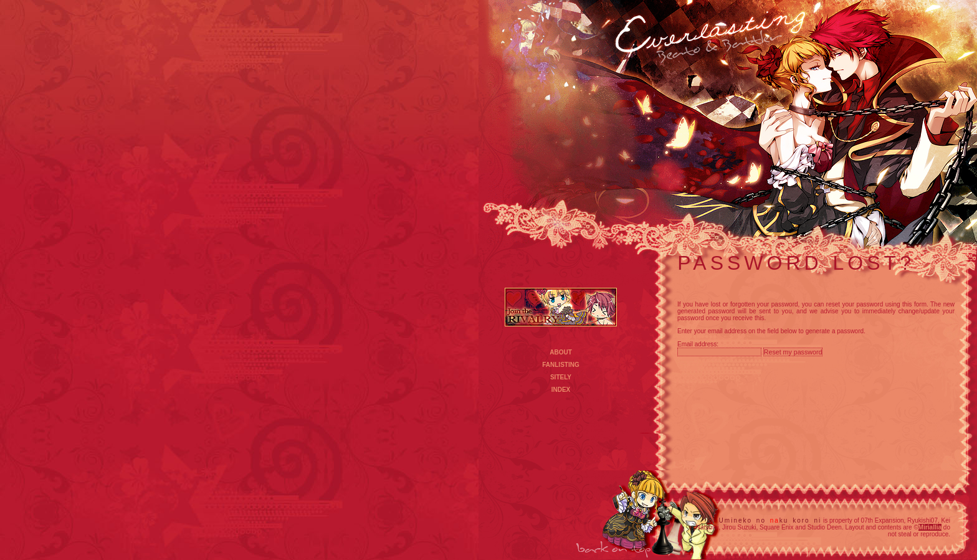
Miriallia (930, 527)
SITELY (561, 377)
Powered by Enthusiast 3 (816, 366)
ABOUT (561, 352)
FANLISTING (560, 365)
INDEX (561, 390)
